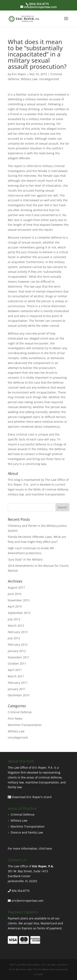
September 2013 (19, 613)
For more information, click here (30, 848)
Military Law (29, 79)
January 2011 (17, 689)
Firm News (15, 718)
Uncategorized (49, 79)
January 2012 (17, 651)
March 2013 (16, 626)
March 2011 (16, 676)
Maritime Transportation (25, 725)
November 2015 (19, 600)
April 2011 (15, 670)
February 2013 (18, 632)
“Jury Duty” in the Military (25, 559)
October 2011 (17, 663)
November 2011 (19, 657)
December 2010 (19, 695)
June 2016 (15, 594)
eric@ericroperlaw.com (27, 901)
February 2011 (18, 683)
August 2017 (16, 587)
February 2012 (18, 645)
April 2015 (15, 606)
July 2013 (14, 619)
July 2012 (14, 638)
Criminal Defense (20, 712)
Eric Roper (19, 74)
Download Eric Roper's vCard (30, 797)
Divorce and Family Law (27, 832)
